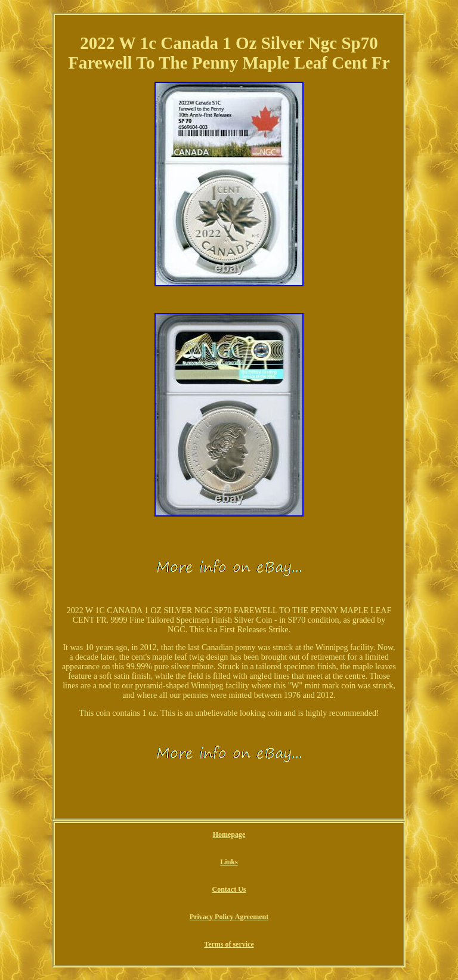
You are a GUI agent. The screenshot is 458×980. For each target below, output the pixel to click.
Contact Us (229, 889)
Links (229, 862)
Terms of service (229, 944)
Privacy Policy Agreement (229, 917)
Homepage (229, 834)
